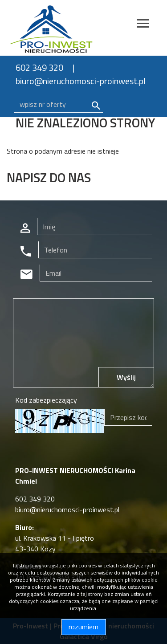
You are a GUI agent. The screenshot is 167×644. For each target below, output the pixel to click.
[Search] (58, 104)
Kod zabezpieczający (46, 400)
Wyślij (126, 377)
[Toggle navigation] (143, 25)
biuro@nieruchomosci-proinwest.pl (81, 81)
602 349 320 (39, 67)
